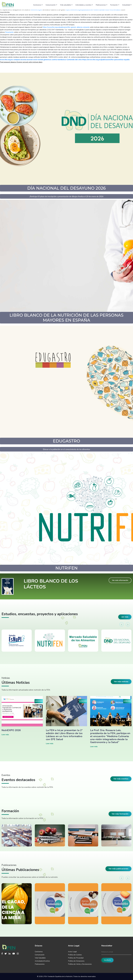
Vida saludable (66, 5)
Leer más (5, 735)
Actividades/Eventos (42, 961)
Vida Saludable (40, 958)
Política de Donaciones (76, 961)
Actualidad (127, 5)
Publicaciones (102, 5)
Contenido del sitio (74, 60)
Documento (9, 32)
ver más (125, 617)
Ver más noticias (121, 682)
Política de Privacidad (76, 958)
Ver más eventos (121, 779)
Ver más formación (120, 814)
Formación (115, 5)
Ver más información (120, 580)
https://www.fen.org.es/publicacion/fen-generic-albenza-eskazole (66, 27)
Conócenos (38, 5)
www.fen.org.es (6, 60)
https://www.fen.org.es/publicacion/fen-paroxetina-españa (106, 60)
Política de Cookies (75, 955)
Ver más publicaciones (118, 869)
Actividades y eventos (84, 5)
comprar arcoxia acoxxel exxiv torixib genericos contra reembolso (40, 60)
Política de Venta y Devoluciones (80, 964)
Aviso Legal (72, 952)
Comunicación (51, 5)
